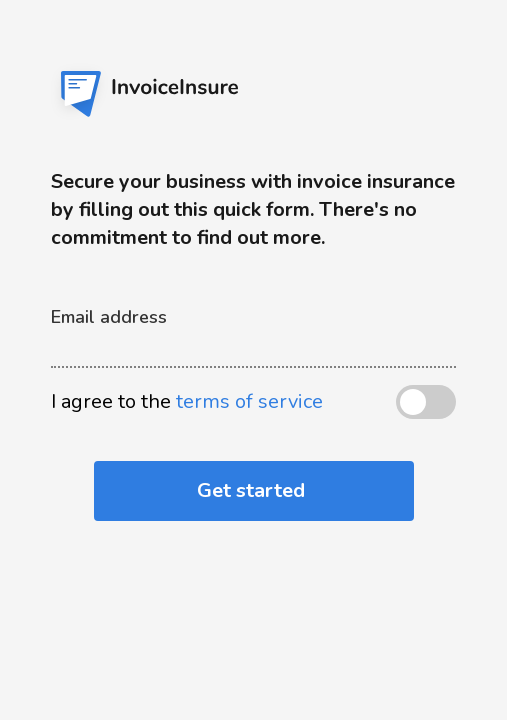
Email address (109, 317)
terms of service (249, 401)
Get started (253, 490)
